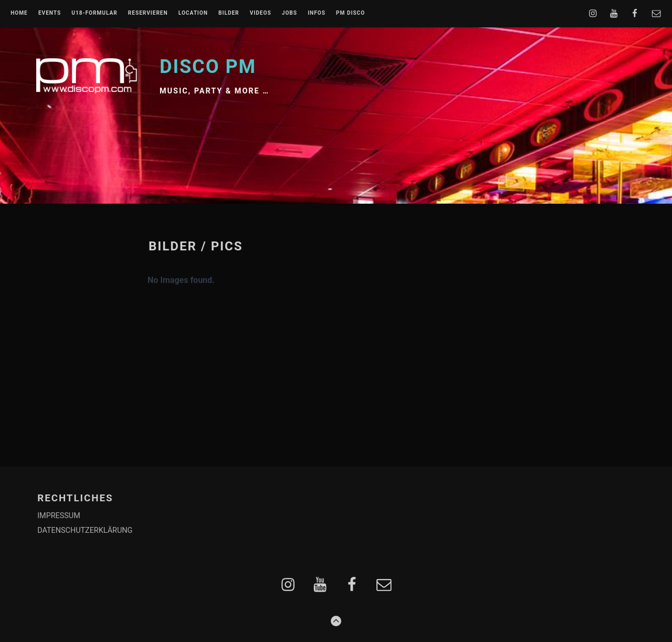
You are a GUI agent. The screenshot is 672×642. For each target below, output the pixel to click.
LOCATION (193, 13)
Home (19, 13)
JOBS (290, 13)
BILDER (229, 13)
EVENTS (50, 13)
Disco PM (208, 67)
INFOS (317, 13)
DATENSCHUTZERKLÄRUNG (85, 530)
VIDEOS (261, 13)
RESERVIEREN (148, 13)
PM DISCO (350, 13)
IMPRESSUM (59, 516)
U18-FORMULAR (94, 13)
